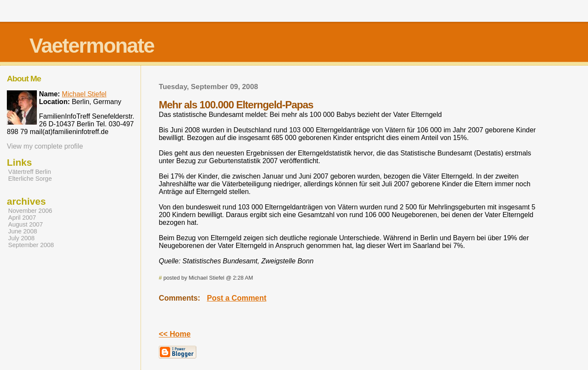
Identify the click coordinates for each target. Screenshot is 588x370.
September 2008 (31, 245)
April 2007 (22, 218)
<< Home (174, 334)
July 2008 (21, 238)
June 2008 (22, 231)
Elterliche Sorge (30, 179)
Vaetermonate (92, 46)
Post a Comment (237, 298)
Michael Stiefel (84, 94)
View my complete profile (45, 146)
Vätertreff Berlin (30, 172)
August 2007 (25, 224)
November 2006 (30, 211)
